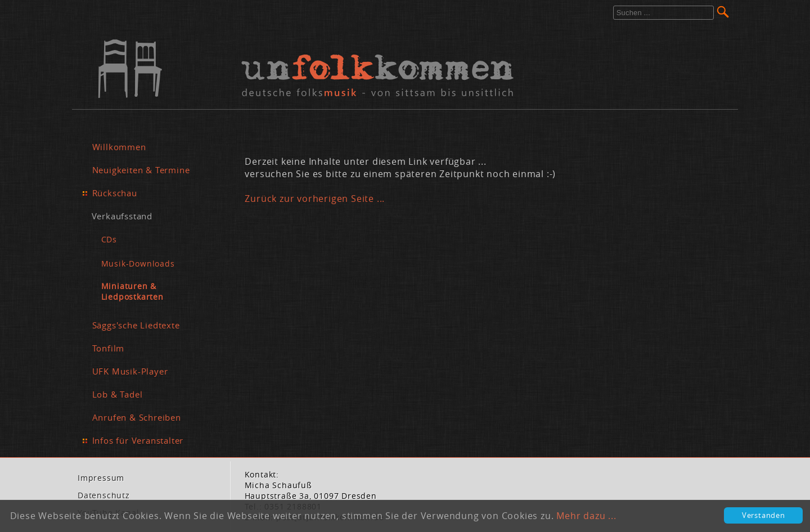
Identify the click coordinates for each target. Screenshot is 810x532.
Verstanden (764, 515)
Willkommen (119, 147)
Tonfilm (109, 348)
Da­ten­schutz (104, 495)
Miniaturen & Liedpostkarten (132, 291)
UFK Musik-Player (130, 371)
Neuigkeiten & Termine (141, 170)
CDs (109, 239)
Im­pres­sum (101, 478)
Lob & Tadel (118, 394)
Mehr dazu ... (586, 516)
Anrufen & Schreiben (137, 417)
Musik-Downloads (138, 263)
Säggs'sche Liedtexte (136, 325)
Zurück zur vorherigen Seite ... (315, 199)
